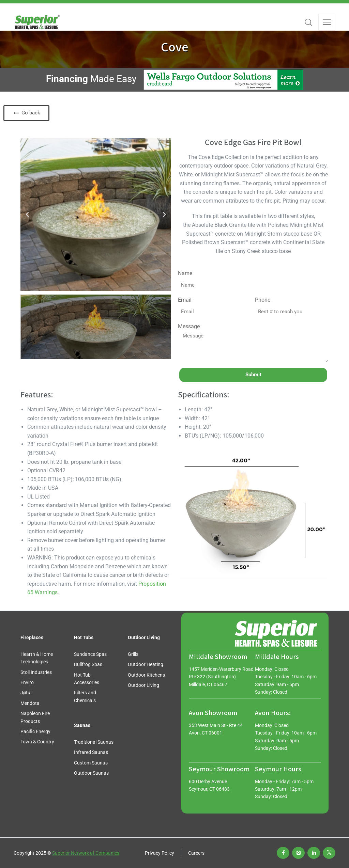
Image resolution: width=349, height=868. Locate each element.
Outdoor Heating (146, 664)
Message (189, 326)
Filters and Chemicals (85, 696)
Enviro (27, 682)
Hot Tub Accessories (87, 679)
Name (185, 273)
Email (185, 300)
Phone (263, 300)
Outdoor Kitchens (146, 675)
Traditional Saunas (94, 742)
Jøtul (26, 693)
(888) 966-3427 (205, 692)
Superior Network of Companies (86, 853)
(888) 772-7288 (205, 741)
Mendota (30, 703)
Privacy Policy (160, 853)
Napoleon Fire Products (35, 717)
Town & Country (37, 742)
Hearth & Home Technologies (37, 658)
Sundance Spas (90, 654)
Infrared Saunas (91, 752)
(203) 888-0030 (205, 796)
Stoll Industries (36, 672)
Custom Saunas (91, 763)
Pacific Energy (35, 731)
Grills (133, 654)
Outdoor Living (143, 685)
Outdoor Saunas (91, 773)
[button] (27, 215)
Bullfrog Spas (88, 664)
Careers (196, 853)
